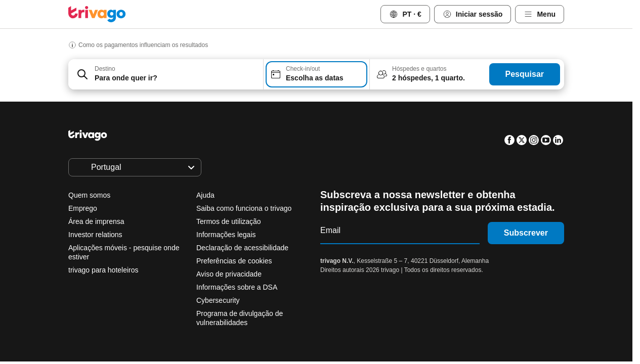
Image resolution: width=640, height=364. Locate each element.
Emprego (83, 208)
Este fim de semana (326, 294)
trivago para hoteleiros (103, 270)
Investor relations (95, 235)
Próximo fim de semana (425, 294)
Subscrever (526, 233)
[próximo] (471, 114)
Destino (105, 69)
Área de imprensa (96, 221)
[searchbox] (176, 78)
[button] (166, 74)
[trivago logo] (97, 14)
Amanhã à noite (238, 294)
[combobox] (166, 74)
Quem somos (89, 195)
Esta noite (165, 294)
